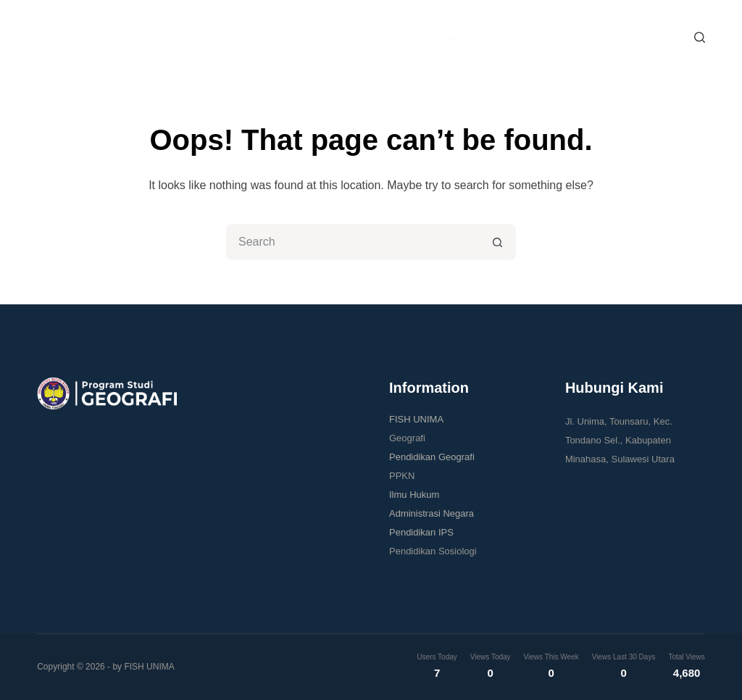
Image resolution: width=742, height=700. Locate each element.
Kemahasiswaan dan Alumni (460, 38)
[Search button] (498, 242)
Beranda (154, 37)
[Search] (700, 37)
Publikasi (582, 38)
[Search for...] (353, 242)
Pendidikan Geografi (432, 457)
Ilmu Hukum (414, 495)
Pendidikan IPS (421, 532)
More (656, 38)
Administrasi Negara (432, 513)
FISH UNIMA (416, 419)
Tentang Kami (241, 38)
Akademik (335, 38)
